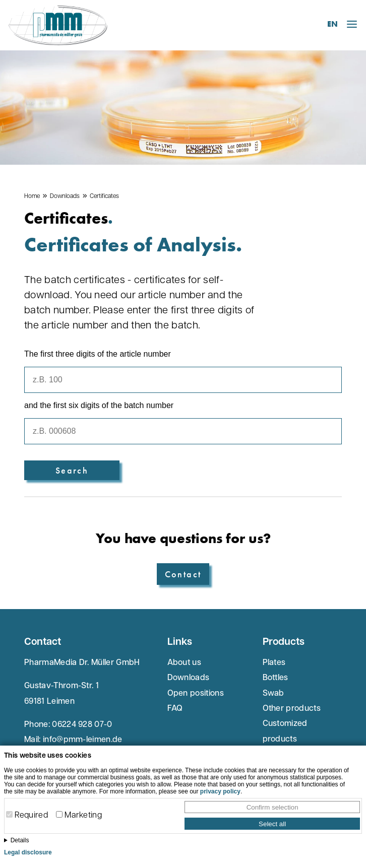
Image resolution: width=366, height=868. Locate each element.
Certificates (104, 196)
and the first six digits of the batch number (99, 405)
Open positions (196, 694)
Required (31, 816)
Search (72, 470)
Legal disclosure (28, 852)
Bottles (276, 678)
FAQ (175, 709)
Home (32, 196)
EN (332, 24)
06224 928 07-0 (82, 725)
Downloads (65, 196)
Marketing (83, 816)
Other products (292, 709)
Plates (274, 663)
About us (185, 663)
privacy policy (220, 791)
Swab (273, 694)
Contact (183, 574)
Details (20, 840)
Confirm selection (272, 807)
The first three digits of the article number (98, 354)
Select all (272, 824)
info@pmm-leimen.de (83, 740)
